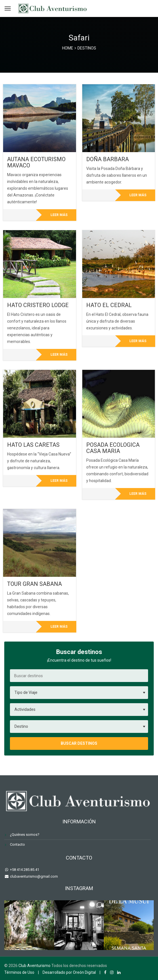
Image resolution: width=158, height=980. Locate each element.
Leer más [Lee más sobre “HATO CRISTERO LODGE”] (59, 355)
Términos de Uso (19, 972)
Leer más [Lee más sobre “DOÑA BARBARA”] (138, 195)
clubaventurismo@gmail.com (33, 876)
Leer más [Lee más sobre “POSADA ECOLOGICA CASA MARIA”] (138, 494)
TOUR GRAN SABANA (34, 584)
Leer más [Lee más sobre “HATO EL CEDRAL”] (138, 341)
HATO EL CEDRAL (109, 305)
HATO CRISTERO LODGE (38, 305)
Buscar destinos (79, 743)
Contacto (17, 844)
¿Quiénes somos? (25, 835)
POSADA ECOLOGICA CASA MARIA (113, 448)
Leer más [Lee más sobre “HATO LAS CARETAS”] (59, 481)
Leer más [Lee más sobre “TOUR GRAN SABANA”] (59, 627)
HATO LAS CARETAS (33, 445)
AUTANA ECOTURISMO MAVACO (36, 162)
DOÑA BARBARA (108, 159)
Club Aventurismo (34, 966)
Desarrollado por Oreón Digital (69, 972)
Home (68, 48)
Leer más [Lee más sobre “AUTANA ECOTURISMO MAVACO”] (59, 215)
